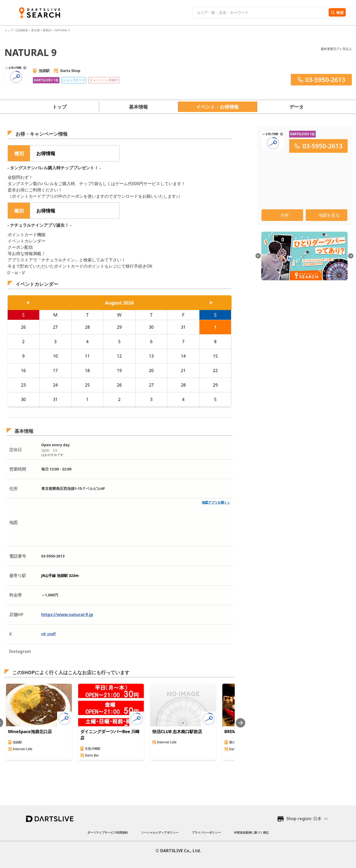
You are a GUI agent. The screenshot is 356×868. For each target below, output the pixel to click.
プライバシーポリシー (206, 832)
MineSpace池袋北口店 (30, 732)
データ (297, 107)
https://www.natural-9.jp (67, 615)
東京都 (35, 30)
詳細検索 (22, 30)
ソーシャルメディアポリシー (160, 832)
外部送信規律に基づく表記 (251, 832)
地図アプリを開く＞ (216, 502)
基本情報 (138, 107)
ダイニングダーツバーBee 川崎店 (110, 735)
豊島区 (47, 30)
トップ (9, 30)
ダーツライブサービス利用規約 (108, 832)
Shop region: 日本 (304, 819)
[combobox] (260, 13)
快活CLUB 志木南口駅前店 (177, 732)
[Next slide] (240, 723)
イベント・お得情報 (217, 107)
